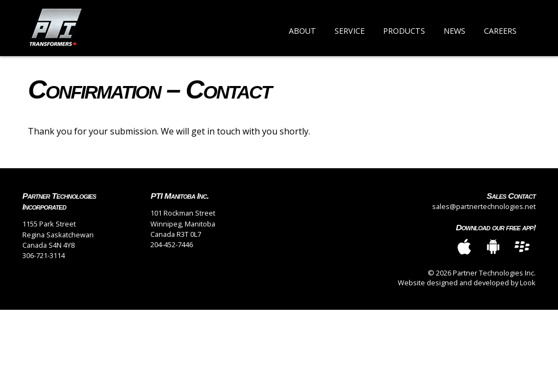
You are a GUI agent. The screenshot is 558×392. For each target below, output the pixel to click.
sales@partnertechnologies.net (484, 206)
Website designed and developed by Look (467, 283)
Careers (500, 31)
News (454, 31)
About (302, 31)
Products (404, 31)
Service (350, 31)
